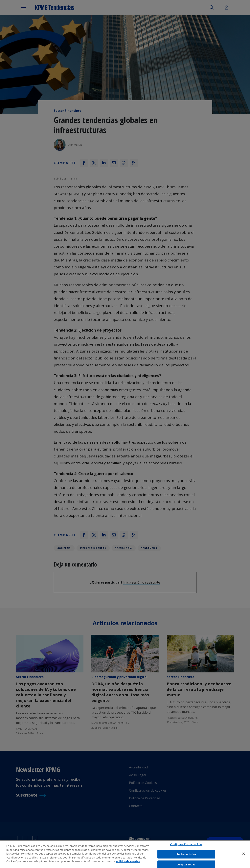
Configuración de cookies (186, 844)
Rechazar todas (186, 855)
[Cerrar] (244, 854)
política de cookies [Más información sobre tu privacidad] (128, 862)
